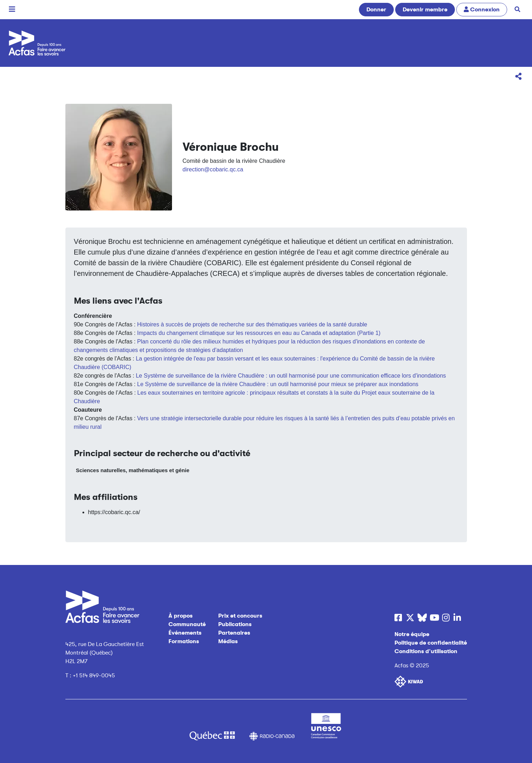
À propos (181, 616)
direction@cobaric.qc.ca (213, 169)
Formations (184, 641)
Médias (228, 641)
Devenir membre (425, 10)
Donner (376, 10)
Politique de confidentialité (431, 643)
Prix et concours (240, 616)
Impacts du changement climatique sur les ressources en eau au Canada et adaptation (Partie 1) (259, 333)
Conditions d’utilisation (426, 651)
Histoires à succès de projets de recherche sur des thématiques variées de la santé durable (252, 324)
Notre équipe (412, 634)
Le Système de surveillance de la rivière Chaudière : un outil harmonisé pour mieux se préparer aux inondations (278, 384)
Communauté (187, 624)
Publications (235, 624)
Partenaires (234, 633)
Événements (185, 633)
